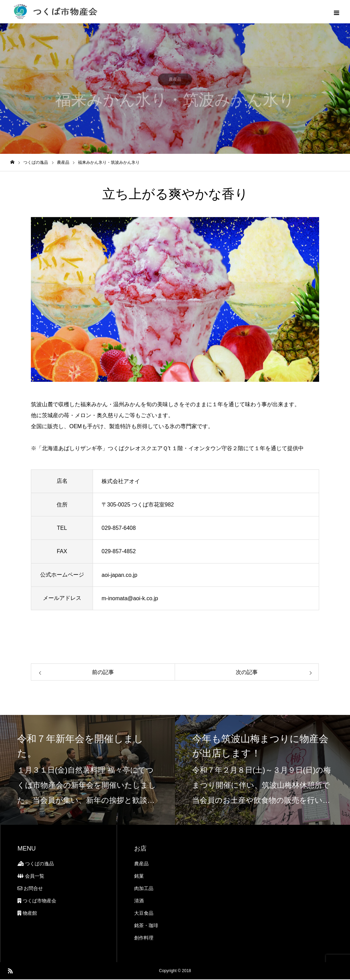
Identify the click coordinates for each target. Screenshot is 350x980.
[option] (175, 300)
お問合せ (30, 889)
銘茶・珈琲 (146, 926)
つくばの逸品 (36, 864)
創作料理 (144, 938)
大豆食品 (144, 914)
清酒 (139, 901)
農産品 (141, 864)
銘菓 (139, 877)
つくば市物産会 (37, 901)
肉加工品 (144, 889)
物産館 (27, 914)
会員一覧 (31, 877)
